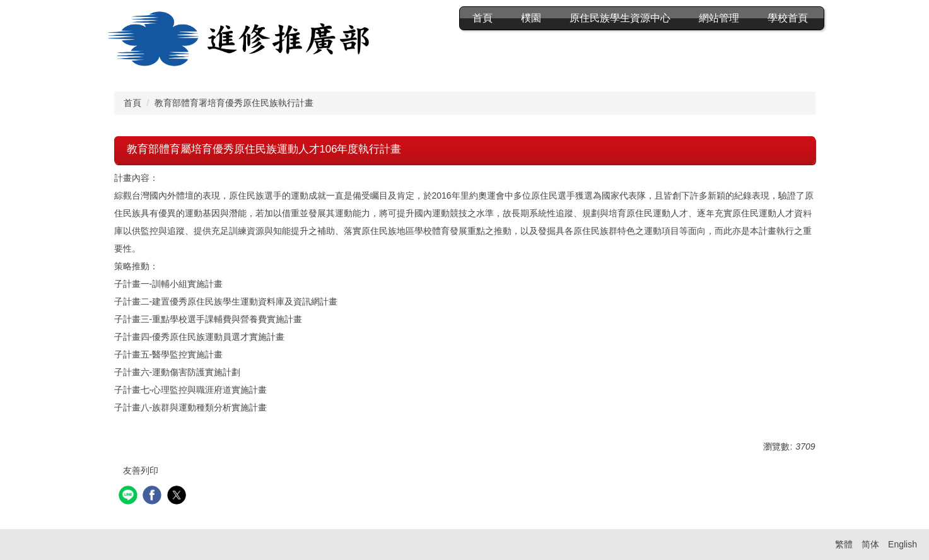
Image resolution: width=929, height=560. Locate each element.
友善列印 (141, 470)
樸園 (531, 18)
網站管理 (719, 18)
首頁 (482, 18)
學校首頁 (788, 18)
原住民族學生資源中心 (620, 18)
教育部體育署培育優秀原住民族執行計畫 (234, 103)
